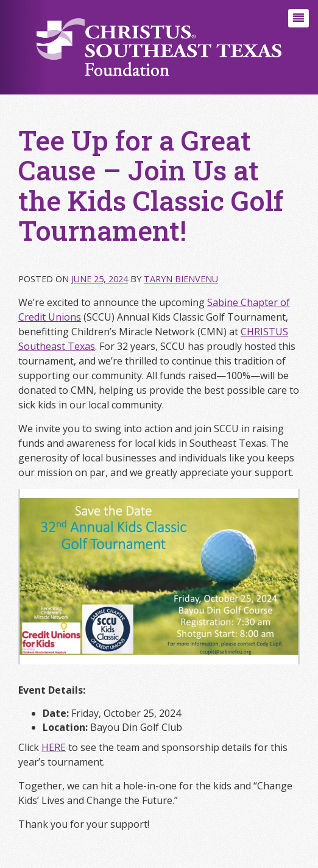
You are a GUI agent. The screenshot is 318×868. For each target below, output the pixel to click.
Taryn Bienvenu (181, 279)
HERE (54, 747)
